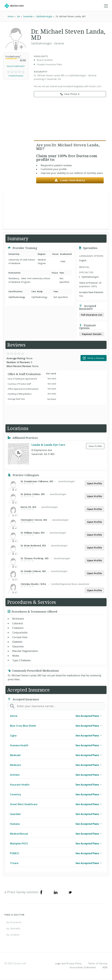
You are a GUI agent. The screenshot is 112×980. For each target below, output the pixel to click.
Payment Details (92, 334)
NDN (105, 967)
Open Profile (94, 483)
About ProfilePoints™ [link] (16, 66)
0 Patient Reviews (16, 76)
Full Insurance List (92, 315)
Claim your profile (70, 180)
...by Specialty (12, 928)
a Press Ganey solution (22, 892)
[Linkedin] (56, 892)
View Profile (95, 446)
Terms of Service (98, 963)
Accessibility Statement (83, 967)
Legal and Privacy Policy (68, 963)
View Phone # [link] (70, 94)
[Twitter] (70, 892)
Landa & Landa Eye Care (48, 445)
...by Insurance (13, 922)
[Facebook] (41, 892)
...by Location (12, 935)
